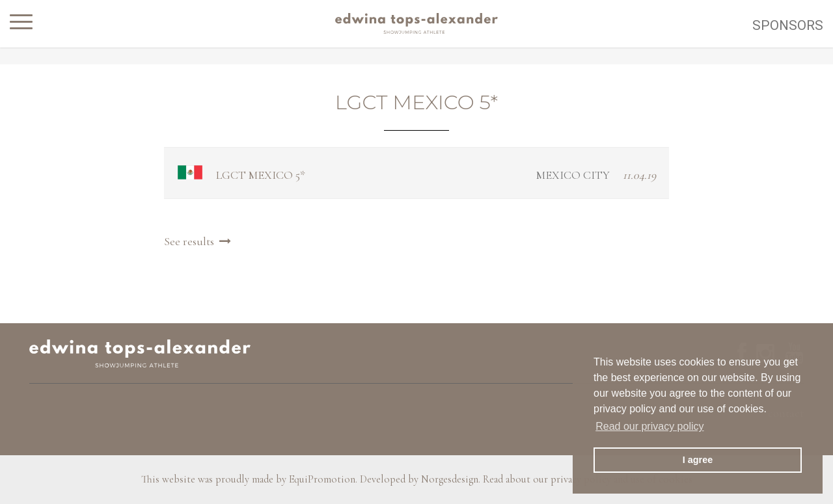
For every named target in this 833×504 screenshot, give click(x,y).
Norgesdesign (450, 479)
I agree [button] (698, 460)
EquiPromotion (322, 479)
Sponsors (788, 25)
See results (199, 241)
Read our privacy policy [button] (649, 426)
